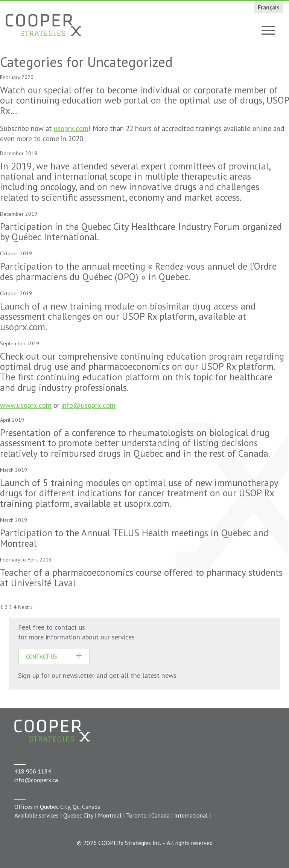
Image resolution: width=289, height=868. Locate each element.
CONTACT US (42, 657)
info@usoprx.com (88, 405)
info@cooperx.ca (36, 780)
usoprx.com (71, 128)
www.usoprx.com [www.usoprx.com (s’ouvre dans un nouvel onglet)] (26, 405)
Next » (25, 607)
